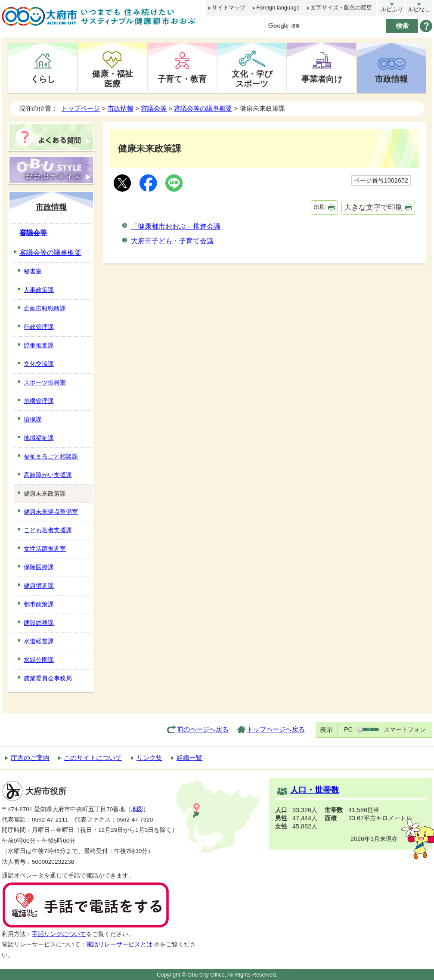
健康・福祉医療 (113, 79)
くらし (43, 79)
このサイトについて (93, 758)
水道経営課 (39, 641)
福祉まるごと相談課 (51, 456)
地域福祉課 (39, 438)
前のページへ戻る (203, 729)
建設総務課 (39, 623)
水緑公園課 (39, 660)
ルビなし (419, 9)
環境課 (33, 419)
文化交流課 (39, 364)
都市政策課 (39, 604)
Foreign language (278, 8)
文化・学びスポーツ (252, 79)
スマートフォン (405, 729)
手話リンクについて (59, 934)
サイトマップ (229, 8)
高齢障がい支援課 (48, 475)
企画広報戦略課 (45, 308)
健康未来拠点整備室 (51, 512)
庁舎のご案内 (30, 758)
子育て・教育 (182, 79)
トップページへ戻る (276, 729)
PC (348, 729)
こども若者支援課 (48, 530)
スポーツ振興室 (45, 382)
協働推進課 (39, 345)
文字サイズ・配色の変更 (341, 8)
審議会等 (154, 108)
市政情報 (391, 79)
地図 (137, 809)
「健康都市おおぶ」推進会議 (176, 226)
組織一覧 (189, 758)
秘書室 (33, 271)
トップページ (81, 108)
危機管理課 (39, 401)
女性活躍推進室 (45, 549)
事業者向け (322, 79)
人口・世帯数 (315, 790)
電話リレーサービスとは (123, 944)
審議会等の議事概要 (203, 108)
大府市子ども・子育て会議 (172, 241)
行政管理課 (39, 327)
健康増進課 (39, 586)
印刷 (319, 207)
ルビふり (392, 9)
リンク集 (149, 758)
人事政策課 (39, 290)
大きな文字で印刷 (373, 207)
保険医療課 (39, 567)
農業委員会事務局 (48, 678)
